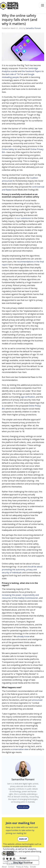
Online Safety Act (10, 149)
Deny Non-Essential (23, 863)
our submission (24, 218)
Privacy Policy (9, 854)
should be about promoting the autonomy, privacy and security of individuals (22, 570)
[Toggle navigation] (43, 5)
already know (23, 636)
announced (37, 700)
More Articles (23, 807)
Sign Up (23, 839)
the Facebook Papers (32, 71)
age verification (28, 397)
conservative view (20, 749)
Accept (23, 858)
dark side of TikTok (14, 74)
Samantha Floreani (33, 28)
